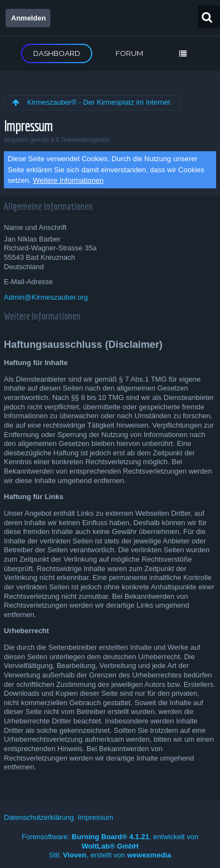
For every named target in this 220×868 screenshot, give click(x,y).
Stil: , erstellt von (110, 855)
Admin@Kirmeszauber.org (46, 297)
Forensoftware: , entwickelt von (110, 841)
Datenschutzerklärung (39, 817)
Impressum (95, 817)
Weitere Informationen (69, 180)
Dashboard (57, 53)
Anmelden (28, 18)
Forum (129, 53)
